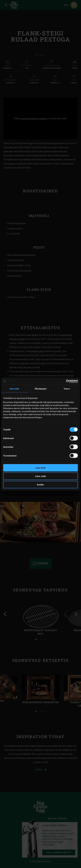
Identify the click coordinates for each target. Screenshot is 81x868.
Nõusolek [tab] (14, 389)
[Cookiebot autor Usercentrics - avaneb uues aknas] (65, 381)
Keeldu (41, 485)
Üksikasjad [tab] (41, 389)
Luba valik (41, 476)
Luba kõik (41, 468)
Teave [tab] (67, 389)
